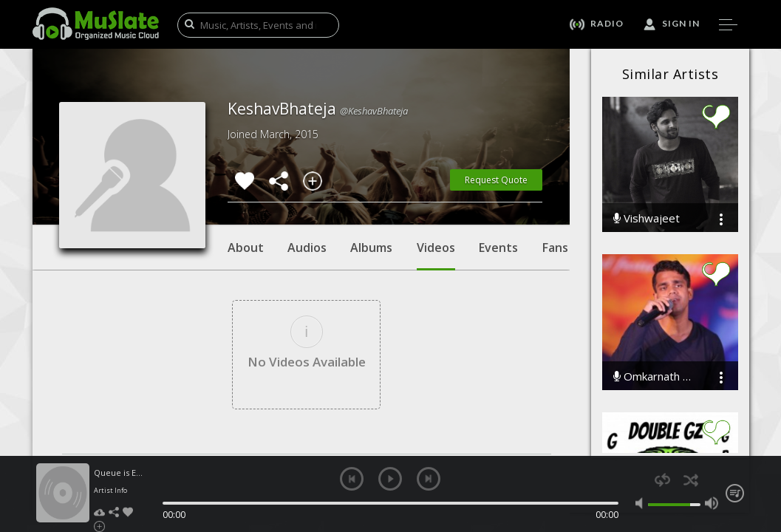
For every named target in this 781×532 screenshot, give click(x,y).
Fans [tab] (555, 248)
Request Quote (496, 180)
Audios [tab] (307, 248)
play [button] (390, 479)
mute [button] (642, 503)
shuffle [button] (691, 480)
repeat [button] (662, 480)
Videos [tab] (436, 255)
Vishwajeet (647, 218)
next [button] (429, 479)
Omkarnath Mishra (655, 376)
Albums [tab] (371, 248)
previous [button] (352, 479)
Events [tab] (498, 248)
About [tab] (246, 248)
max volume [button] (712, 503)
